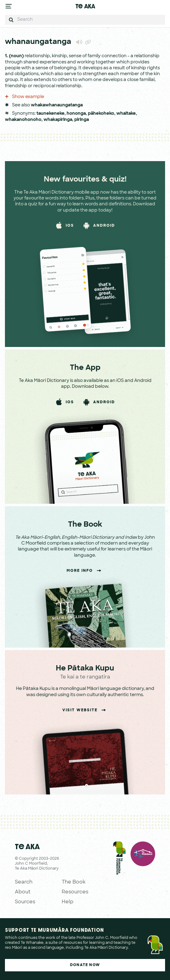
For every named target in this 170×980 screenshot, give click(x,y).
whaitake (126, 114)
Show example (25, 97)
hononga (76, 114)
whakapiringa (58, 120)
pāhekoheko (101, 114)
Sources (25, 902)
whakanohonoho (23, 120)
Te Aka (85, 6)
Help (68, 902)
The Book (74, 882)
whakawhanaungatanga (57, 105)
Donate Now (85, 965)
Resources (75, 892)
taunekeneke (50, 114)
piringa (82, 120)
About (23, 892)
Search (24, 882)
